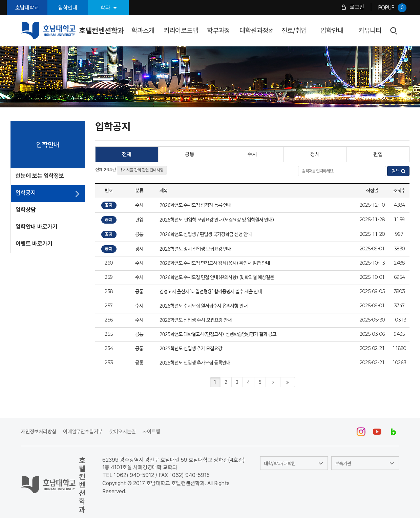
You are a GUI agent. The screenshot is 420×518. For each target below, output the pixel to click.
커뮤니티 (370, 30)
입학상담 (26, 210)
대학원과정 (256, 30)
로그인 (357, 7)
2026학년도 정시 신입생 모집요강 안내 (195, 249)
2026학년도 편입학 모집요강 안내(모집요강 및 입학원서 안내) (217, 220)
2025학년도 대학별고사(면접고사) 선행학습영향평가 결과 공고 (218, 334)
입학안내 (68, 8)
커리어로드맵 (181, 30)
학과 (109, 8)
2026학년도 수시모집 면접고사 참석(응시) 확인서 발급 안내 (215, 263)
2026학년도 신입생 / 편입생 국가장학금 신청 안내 (206, 234)
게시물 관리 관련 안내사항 (142, 170)
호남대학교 (27, 8)
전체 (127, 154)
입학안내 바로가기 (37, 227)
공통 (190, 154)
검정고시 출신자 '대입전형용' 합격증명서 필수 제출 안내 (211, 292)
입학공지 (26, 193)
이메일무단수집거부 (83, 432)
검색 (394, 31)
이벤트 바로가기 (34, 244)
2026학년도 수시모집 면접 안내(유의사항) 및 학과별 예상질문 (217, 277)
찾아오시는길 (123, 432)
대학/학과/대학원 (280, 463)
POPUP (392, 8)
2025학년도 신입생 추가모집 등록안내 (196, 363)
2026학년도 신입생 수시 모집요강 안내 (196, 320)
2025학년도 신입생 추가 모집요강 (191, 349)
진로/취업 (294, 30)
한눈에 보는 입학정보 (40, 176)
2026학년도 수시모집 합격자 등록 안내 (195, 205)
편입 (378, 154)
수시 (252, 154)
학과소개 (143, 30)
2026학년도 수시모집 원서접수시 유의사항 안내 (204, 306)
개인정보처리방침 (39, 432)
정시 (315, 154)
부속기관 (343, 463)
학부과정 (218, 30)
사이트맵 (151, 432)
